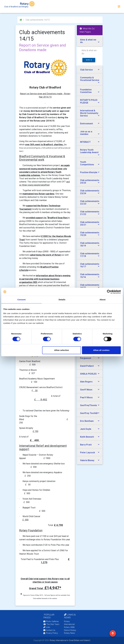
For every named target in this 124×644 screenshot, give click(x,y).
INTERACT (85, 142)
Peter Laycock (88, 452)
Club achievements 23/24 (90, 192)
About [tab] (103, 300)
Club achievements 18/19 (90, 244)
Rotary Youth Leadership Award (89, 151)
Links (47, 627)
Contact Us (49, 630)
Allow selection (62, 350)
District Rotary (70, 630)
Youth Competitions (87, 163)
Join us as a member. (86, 133)
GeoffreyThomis (89, 405)
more (89, 60)
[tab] (90, 41)
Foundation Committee (86, 91)
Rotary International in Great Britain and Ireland (69, 640)
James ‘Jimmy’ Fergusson (88, 357)
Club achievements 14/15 (90, 286)
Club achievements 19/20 (90, 234)
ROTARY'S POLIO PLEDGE (89, 101)
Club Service (86, 70)
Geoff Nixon (86, 390)
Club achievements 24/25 (90, 181)
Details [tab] (62, 300)
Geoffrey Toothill (89, 413)
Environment (87, 123)
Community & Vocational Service (90, 79)
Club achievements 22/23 (90, 202)
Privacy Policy (51, 633)
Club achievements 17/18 (90, 255)
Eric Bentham (87, 421)
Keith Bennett (87, 437)
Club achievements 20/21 (90, 223)
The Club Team (51, 624)
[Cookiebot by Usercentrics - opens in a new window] (109, 292)
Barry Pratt (86, 445)
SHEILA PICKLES (88, 374)
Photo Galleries (51, 621)
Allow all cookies (101, 350)
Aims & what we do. (88, 41)
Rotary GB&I (69, 627)
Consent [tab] (22, 300)
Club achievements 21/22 (90, 213)
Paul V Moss (86, 397)
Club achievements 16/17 (90, 265)
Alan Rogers (86, 382)
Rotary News (69, 633)
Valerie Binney (87, 460)
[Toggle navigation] (119, 6)
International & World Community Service (89, 113)
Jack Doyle (86, 429)
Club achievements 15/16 (90, 276)
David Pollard (87, 366)
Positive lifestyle (89, 172)
